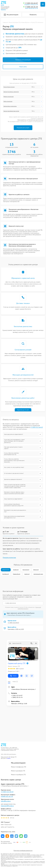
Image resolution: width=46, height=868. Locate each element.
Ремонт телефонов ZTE (19, 767)
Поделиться (3, 836)
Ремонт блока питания (9, 87)
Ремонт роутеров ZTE (18, 771)
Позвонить (33, 15)
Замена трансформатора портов (11, 111)
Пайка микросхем (8, 101)
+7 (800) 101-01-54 (31, 7)
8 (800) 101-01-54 (7, 796)
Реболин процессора (9, 97)
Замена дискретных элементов (11, 92)
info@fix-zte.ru (6, 801)
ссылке (9, 758)
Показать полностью (9, 558)
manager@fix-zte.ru (7, 806)
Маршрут (13, 676)
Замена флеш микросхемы (10, 106)
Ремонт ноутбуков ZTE (18, 775)
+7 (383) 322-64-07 (31, 3)
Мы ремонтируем (11, 15)
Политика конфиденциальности (23, 851)
